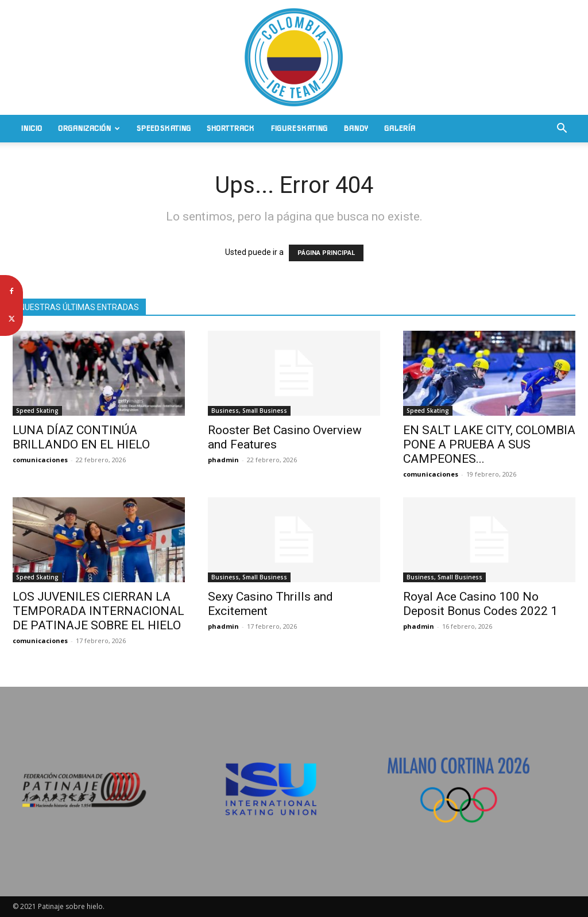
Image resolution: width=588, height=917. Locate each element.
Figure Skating (299, 128)
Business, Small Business (249, 411)
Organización (89, 128)
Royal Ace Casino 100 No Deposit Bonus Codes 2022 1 (480, 604)
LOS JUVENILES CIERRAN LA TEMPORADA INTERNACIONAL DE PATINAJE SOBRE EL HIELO (98, 611)
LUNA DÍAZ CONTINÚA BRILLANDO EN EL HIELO (81, 437)
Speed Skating (164, 128)
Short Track (231, 128)
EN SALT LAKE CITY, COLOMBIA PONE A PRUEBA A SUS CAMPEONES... (489, 444)
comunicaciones (40, 460)
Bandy (356, 128)
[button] (562, 129)
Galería (400, 128)
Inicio (31, 128)
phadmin (223, 460)
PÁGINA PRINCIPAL (326, 253)
